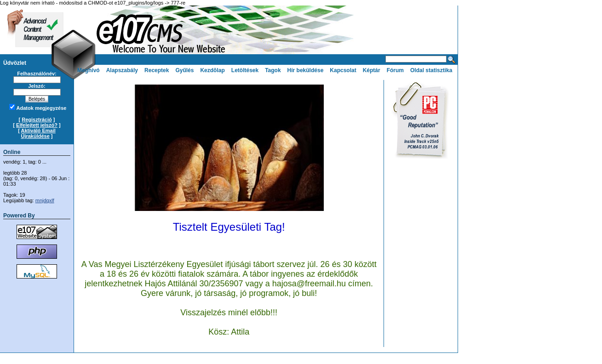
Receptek (157, 70)
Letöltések (245, 70)
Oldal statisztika (431, 70)
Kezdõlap (212, 70)
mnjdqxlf (45, 200)
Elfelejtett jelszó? (37, 125)
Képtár (372, 70)
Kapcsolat (343, 70)
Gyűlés (184, 70)
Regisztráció (37, 119)
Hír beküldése (306, 70)
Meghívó (89, 70)
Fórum (395, 70)
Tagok (273, 70)
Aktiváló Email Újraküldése (38, 133)
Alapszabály (122, 70)
